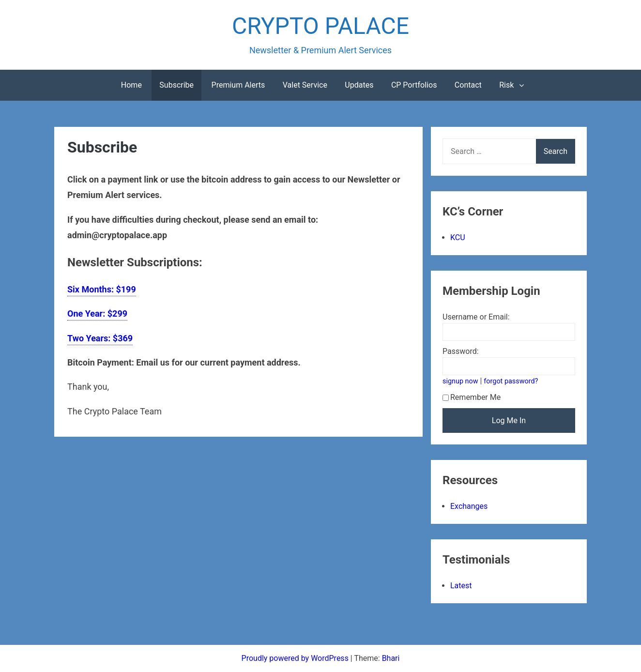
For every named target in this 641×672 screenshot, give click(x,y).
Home (131, 85)
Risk (506, 85)
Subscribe (176, 85)
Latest (461, 586)
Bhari (391, 658)
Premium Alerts (238, 85)
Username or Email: (476, 317)
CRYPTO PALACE (320, 26)
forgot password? (511, 381)
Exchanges (469, 506)
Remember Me (472, 397)
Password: (461, 351)
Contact (468, 85)
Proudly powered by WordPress (296, 658)
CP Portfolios (414, 85)
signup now (460, 381)
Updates (359, 85)
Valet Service (305, 85)
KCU (458, 237)
